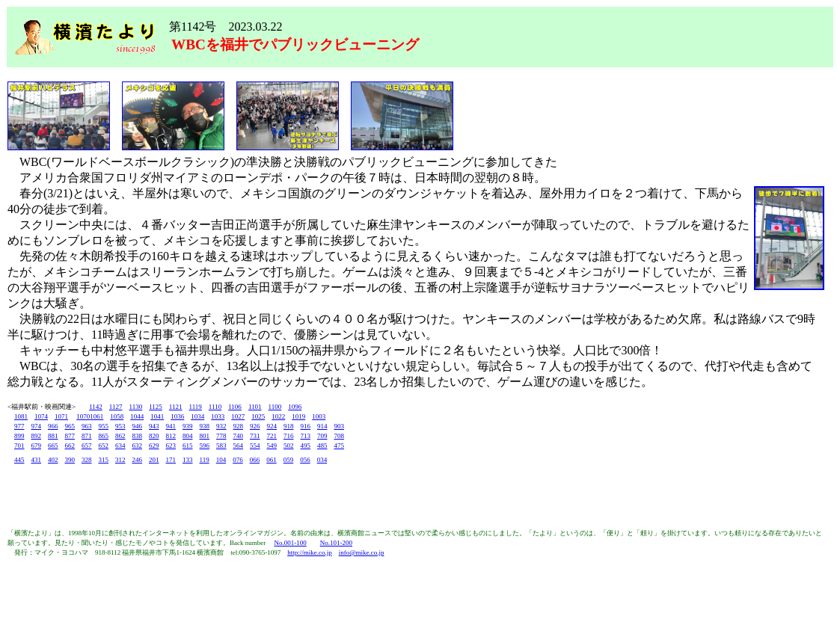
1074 (41, 416)
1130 (136, 407)
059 (289, 460)
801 (205, 436)
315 (104, 460)
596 (205, 446)
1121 (176, 407)
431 (37, 460)
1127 (116, 407)
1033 (218, 416)
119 (205, 460)
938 (205, 426)
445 (19, 460)
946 (138, 426)
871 (87, 436)
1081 (21, 416)
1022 (278, 416)
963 (87, 426)
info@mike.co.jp (362, 552)
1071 (61, 416)
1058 (117, 416)
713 (306, 436)
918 (289, 426)
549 (272, 446)
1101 (255, 407)
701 (19, 446)
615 (188, 446)
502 (289, 446)
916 (306, 426)
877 (70, 436)
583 (221, 446)
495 (306, 446)
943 (154, 426)
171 (171, 460)
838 (138, 436)
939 (188, 426)
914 (322, 426)
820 (154, 436)
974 (37, 426)
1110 (215, 407)
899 (19, 436)
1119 (196, 407)
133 (188, 460)
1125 (156, 407)
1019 (298, 416)
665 (53, 446)
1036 (177, 416)
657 (87, 446)
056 (305, 460)
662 (70, 446)
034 (322, 460)
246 (138, 460)
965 (70, 426)
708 (340, 436)
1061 (96, 416)
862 (120, 436)
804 (188, 436)
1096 (295, 407)
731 (255, 436)
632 (138, 446)
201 (154, 460)
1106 (235, 407)
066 (255, 460)
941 (171, 426)
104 (221, 460)
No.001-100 (290, 543)
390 (70, 460)
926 (255, 426)
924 (272, 426)
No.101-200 (336, 543)
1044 (137, 416)
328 (87, 460)
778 (221, 436)
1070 (83, 416)
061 (272, 460)
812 (171, 436)
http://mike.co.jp (310, 552)
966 (53, 426)
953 (120, 426)
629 (154, 446)
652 (104, 446)
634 (120, 446)
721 (272, 436)
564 (239, 446)
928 (239, 426)
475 (340, 446)
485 (322, 446)
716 (289, 436)
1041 (157, 416)
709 (322, 436)
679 (37, 446)
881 (53, 436)
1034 (197, 416)
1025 (258, 416)
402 (53, 460)
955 (104, 426)
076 (238, 460)
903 (340, 426)
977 (19, 426)
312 (120, 460)
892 (37, 436)
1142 (96, 407)
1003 (319, 416)
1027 (238, 416)
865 (104, 436)
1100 (275, 407)
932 (221, 426)
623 (171, 446)
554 (255, 446)
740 (239, 436)
